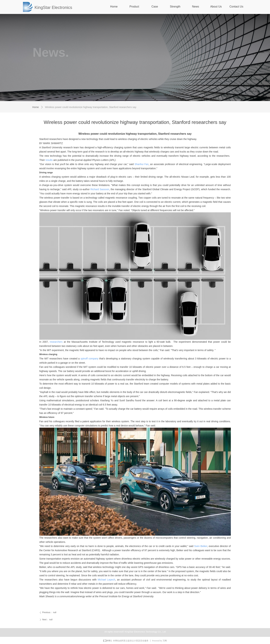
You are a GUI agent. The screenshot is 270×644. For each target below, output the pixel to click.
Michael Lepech (106, 580)
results (49, 160)
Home (36, 107)
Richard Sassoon (100, 189)
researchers (56, 342)
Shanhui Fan (142, 164)
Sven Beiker (201, 546)
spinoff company (89, 359)
